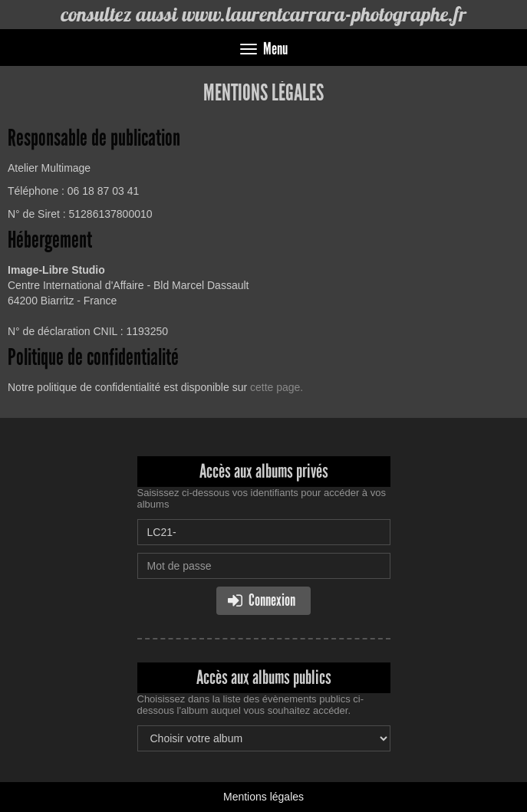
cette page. (277, 387)
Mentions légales (263, 797)
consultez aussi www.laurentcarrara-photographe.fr (263, 14)
